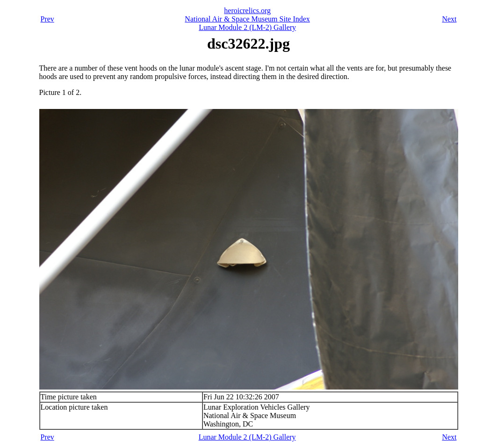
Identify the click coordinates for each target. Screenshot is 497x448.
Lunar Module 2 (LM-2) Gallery (247, 27)
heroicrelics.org (247, 11)
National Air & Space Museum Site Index (247, 19)
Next (449, 19)
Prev (47, 19)
